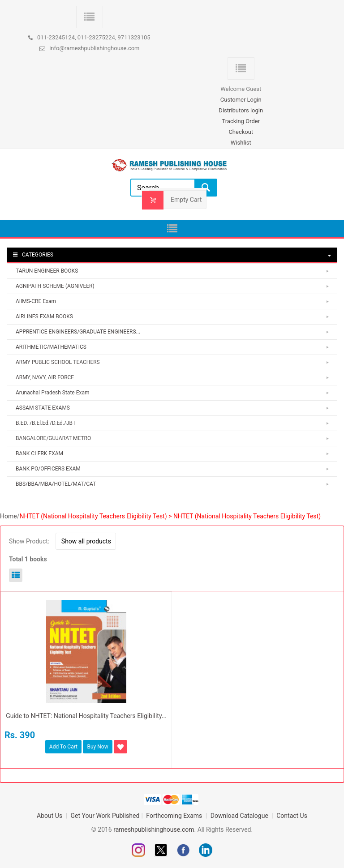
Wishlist (241, 143)
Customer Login (241, 100)
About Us (50, 816)
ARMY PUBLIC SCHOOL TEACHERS (58, 362)
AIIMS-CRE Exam (36, 301)
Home (9, 516)
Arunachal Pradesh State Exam (52, 393)
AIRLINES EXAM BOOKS (44, 316)
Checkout (241, 132)
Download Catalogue (240, 816)
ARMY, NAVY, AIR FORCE (45, 377)
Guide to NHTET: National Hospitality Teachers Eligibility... (86, 716)
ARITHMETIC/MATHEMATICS (51, 347)
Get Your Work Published (105, 816)
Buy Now (97, 747)
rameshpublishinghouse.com (154, 830)
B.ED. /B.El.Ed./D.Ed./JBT (46, 423)
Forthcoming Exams (175, 816)
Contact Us (292, 816)
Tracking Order (241, 121)
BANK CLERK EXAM (39, 453)
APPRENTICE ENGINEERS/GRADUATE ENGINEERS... (78, 332)
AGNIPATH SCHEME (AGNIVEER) (55, 286)
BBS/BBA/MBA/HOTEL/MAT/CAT (56, 484)
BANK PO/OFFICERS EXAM (48, 469)
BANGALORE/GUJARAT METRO (53, 438)
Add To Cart (63, 747)
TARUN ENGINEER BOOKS (47, 271)
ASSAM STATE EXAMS (43, 408)
